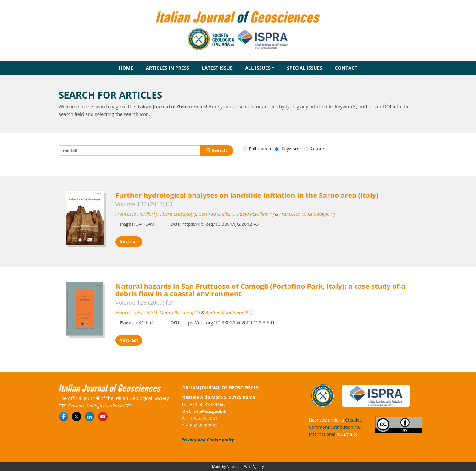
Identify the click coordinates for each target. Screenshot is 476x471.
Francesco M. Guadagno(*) (307, 214)
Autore (314, 149)
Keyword (287, 149)
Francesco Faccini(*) (136, 312)
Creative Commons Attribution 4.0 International (336, 427)
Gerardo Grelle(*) (216, 214)
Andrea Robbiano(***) (229, 312)
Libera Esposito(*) (178, 214)
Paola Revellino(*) (255, 214)
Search (217, 150)
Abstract (129, 242)
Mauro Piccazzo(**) (179, 312)
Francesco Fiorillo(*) (136, 214)
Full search (257, 149)
